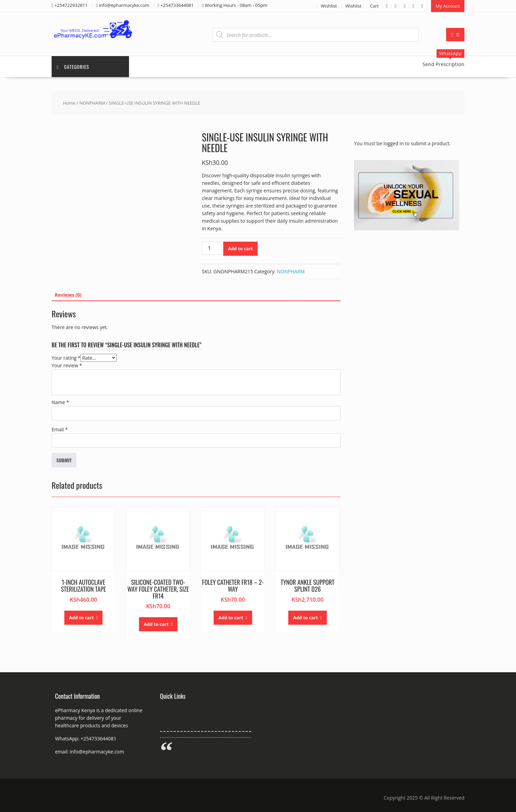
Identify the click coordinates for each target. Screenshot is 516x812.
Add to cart (240, 249)
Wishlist (329, 6)
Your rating (66, 358)
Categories (73, 67)
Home (69, 103)
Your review (67, 365)
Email (60, 429)
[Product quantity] (212, 248)
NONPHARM (92, 103)
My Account (448, 6)
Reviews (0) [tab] (68, 295)
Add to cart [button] (82, 618)
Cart (374, 6)
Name (60, 402)
